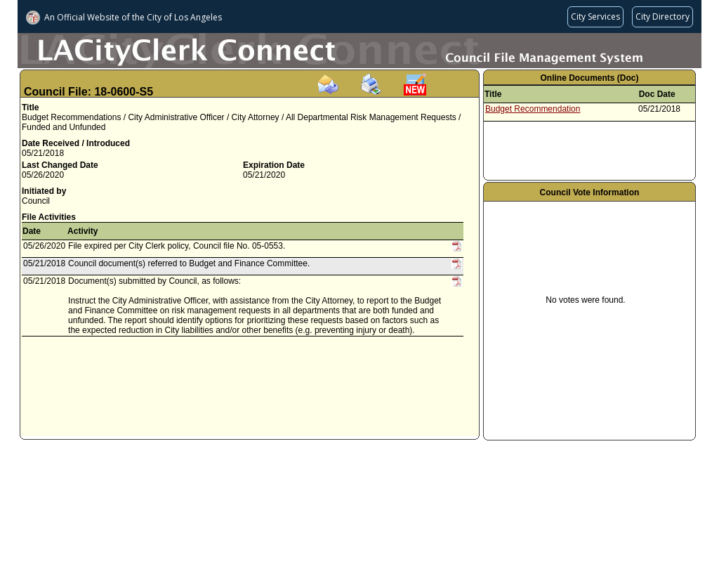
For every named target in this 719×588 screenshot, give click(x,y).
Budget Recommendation (533, 109)
